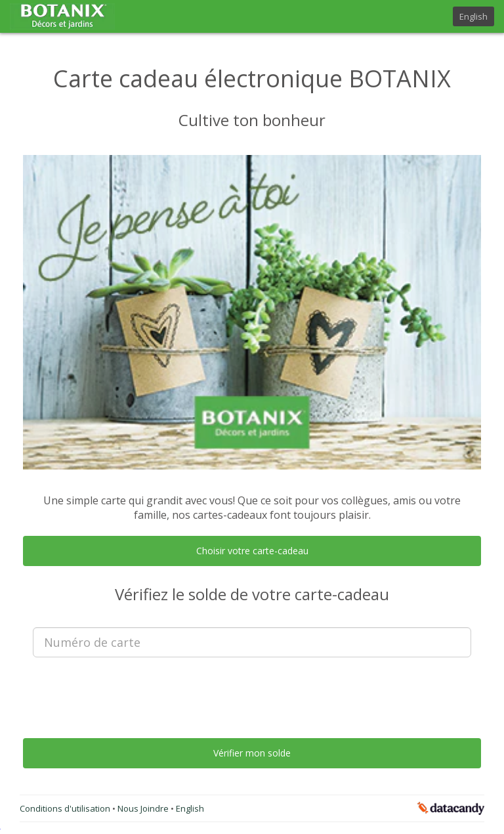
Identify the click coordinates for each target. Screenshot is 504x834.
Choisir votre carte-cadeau (252, 551)
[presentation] (252, 693)
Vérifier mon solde (252, 753)
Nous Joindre (144, 808)
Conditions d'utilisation (66, 808)
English (473, 16)
